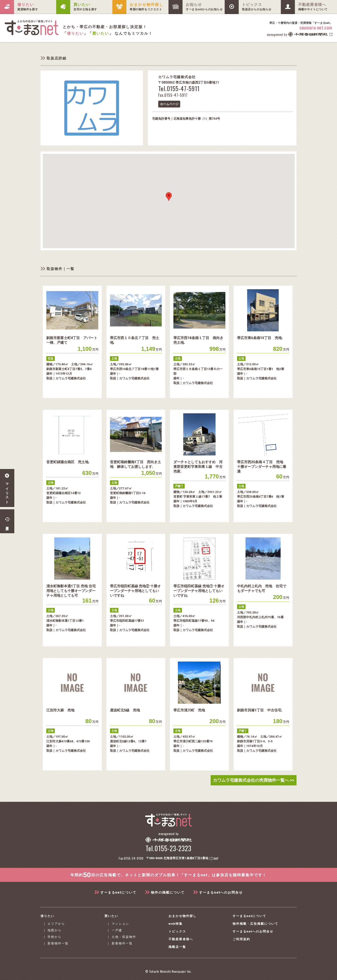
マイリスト (7, 488)
